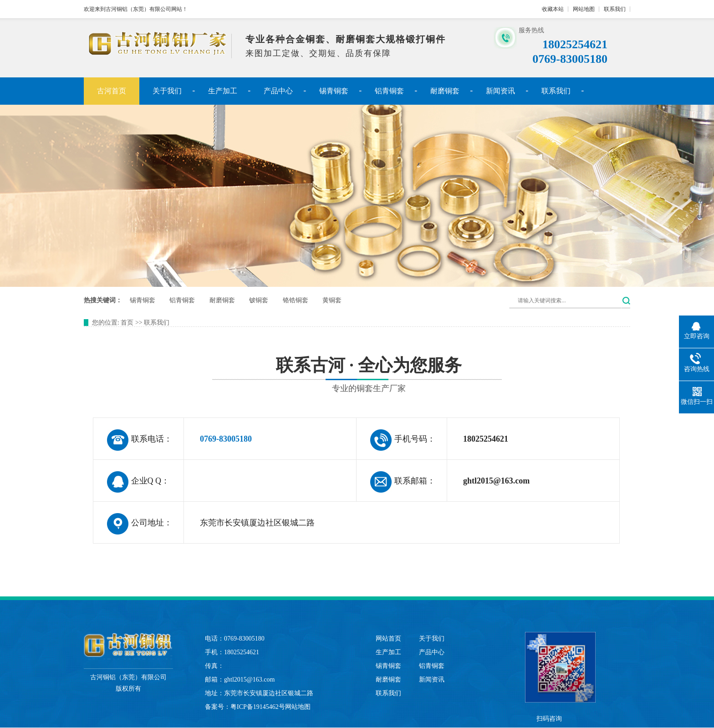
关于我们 (167, 91)
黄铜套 (332, 300)
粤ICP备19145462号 (258, 707)
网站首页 (388, 639)
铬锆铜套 (296, 300)
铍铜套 (259, 300)
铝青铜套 (389, 91)
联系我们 (615, 9)
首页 (127, 323)
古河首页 (112, 91)
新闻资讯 (500, 91)
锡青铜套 (334, 91)
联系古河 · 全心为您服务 (357, 377)
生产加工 (223, 91)
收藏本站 (553, 9)
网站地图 (584, 9)
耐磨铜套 (445, 91)
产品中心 (278, 91)
